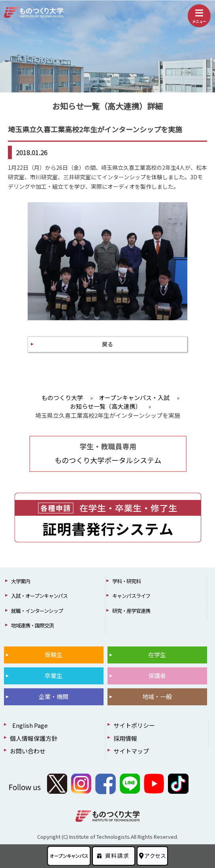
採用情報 (125, 738)
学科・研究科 (126, 581)
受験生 (54, 655)
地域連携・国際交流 (32, 625)
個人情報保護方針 (34, 738)
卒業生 (54, 675)
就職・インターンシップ (37, 611)
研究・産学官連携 (131, 611)
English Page (29, 725)
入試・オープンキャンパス (39, 596)
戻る (107, 344)
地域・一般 (157, 696)
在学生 (157, 655)
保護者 (157, 675)
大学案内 (21, 581)
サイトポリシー (134, 725)
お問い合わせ (28, 751)
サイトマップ (131, 751)
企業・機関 (54, 696)
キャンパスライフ (131, 596)
